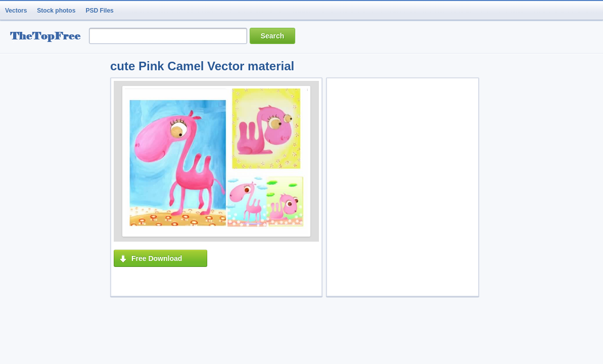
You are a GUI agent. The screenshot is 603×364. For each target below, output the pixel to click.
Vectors (16, 11)
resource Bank (48, 37)
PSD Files (99, 11)
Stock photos (56, 11)
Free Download (157, 258)
